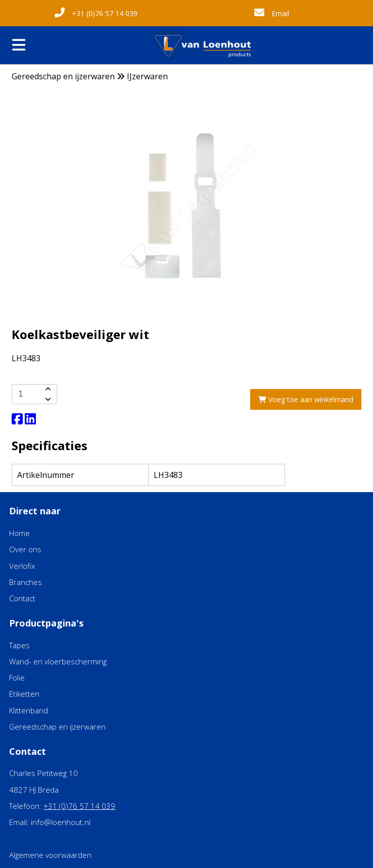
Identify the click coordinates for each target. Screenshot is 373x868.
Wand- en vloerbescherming (58, 661)
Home (19, 533)
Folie (17, 678)
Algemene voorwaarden (50, 855)
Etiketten (24, 694)
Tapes (19, 645)
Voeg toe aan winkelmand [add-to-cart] (306, 399)
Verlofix (22, 566)
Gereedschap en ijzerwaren (63, 76)
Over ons (25, 549)
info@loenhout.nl (61, 822)
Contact (22, 598)
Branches (26, 582)
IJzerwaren (147, 76)
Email (272, 13)
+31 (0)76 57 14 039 (96, 13)
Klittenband (29, 710)
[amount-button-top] (47, 389)
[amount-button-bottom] (47, 399)
